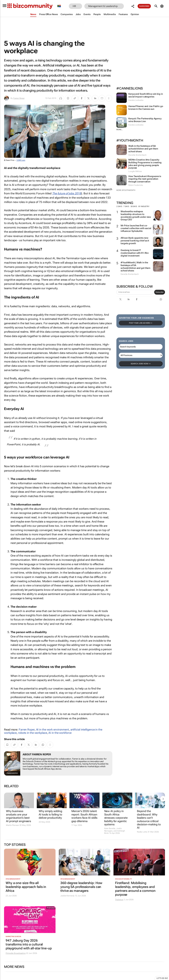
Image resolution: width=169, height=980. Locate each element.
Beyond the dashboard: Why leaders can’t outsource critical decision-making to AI (149, 819)
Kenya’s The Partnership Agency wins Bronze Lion (145, 120)
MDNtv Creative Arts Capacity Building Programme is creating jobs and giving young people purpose (145, 164)
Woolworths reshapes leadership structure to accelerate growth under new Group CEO (136, 215)
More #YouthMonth (126, 190)
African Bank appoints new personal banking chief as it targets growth (135, 241)
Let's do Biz (162, 978)
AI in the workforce (60, 733)
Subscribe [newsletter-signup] (160, 292)
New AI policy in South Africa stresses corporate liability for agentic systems (116, 818)
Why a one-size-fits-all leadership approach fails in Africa (26, 887)
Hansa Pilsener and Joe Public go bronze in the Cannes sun (146, 108)
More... (120, 130)
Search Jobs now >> (141, 364)
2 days (119, 206)
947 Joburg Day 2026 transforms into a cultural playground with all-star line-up (29, 944)
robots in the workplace (33, 733)
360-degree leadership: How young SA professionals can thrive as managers (81, 887)
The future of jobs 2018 (67, 193)
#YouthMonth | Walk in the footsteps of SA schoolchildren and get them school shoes (135, 267)
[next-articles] (163, 799)
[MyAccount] (162, 6)
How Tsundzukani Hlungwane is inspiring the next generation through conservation (145, 179)
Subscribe (144, 6)
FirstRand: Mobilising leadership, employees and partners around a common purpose (135, 889)
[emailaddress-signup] (135, 292)
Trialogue (119, 900)
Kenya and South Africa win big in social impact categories (146, 95)
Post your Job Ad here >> (141, 323)
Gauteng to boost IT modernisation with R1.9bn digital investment (135, 253)
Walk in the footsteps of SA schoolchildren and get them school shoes (143, 149)
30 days (134, 206)
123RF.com (21, 160)
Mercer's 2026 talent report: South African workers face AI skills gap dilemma (84, 816)
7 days (126, 206)
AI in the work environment (53, 730)
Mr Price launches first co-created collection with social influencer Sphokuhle (136, 228)
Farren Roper (19, 98)
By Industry (145, 206)
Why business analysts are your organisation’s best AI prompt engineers (19, 816)
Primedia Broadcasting (16, 953)
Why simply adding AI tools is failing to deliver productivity (50, 814)
